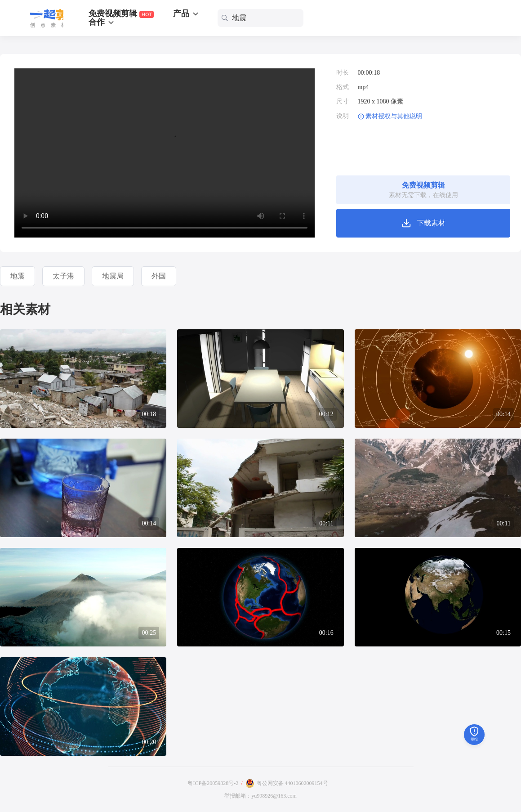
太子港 (63, 276)
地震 (18, 276)
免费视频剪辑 (121, 14)
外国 (159, 276)
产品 (186, 13)
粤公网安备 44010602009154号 (292, 783)
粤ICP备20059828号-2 (213, 783)
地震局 (113, 276)
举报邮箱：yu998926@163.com (260, 796)
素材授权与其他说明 (394, 116)
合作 (102, 22)
